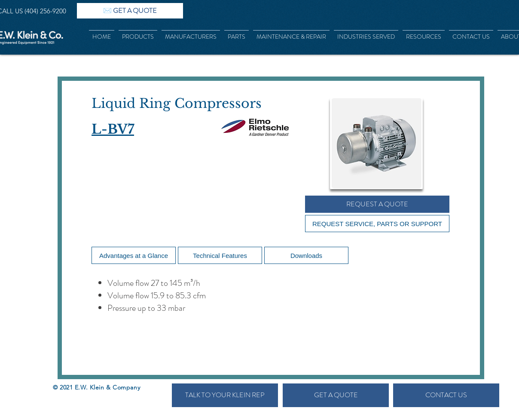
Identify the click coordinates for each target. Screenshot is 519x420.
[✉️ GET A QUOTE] (130, 11)
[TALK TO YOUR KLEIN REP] (225, 395)
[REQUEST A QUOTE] (377, 204)
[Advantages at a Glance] (134, 255)
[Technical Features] (220, 255)
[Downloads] (306, 255)
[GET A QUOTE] (336, 395)
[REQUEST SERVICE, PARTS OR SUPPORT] (377, 224)
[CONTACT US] (446, 395)
